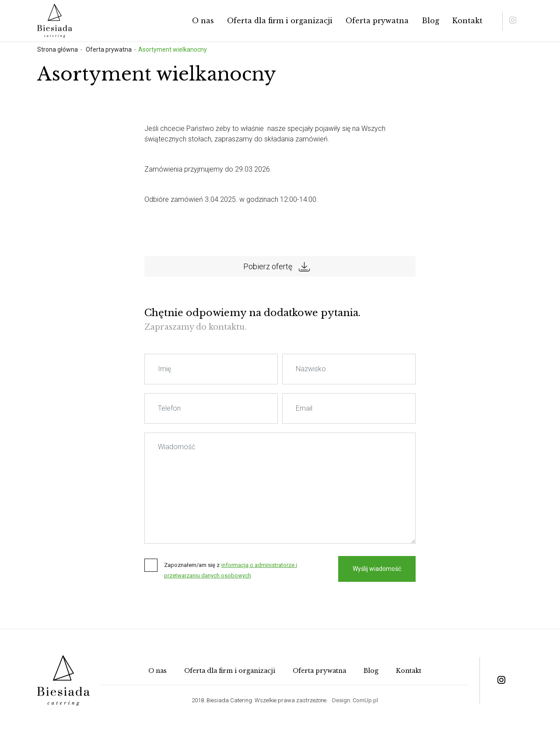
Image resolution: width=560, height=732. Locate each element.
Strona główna (58, 49)
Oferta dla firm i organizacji (280, 21)
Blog (430, 21)
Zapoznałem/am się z (192, 565)
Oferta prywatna (377, 21)
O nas (203, 21)
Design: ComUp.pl (355, 700)
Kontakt (467, 21)
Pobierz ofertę (276, 267)
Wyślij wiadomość (377, 569)
